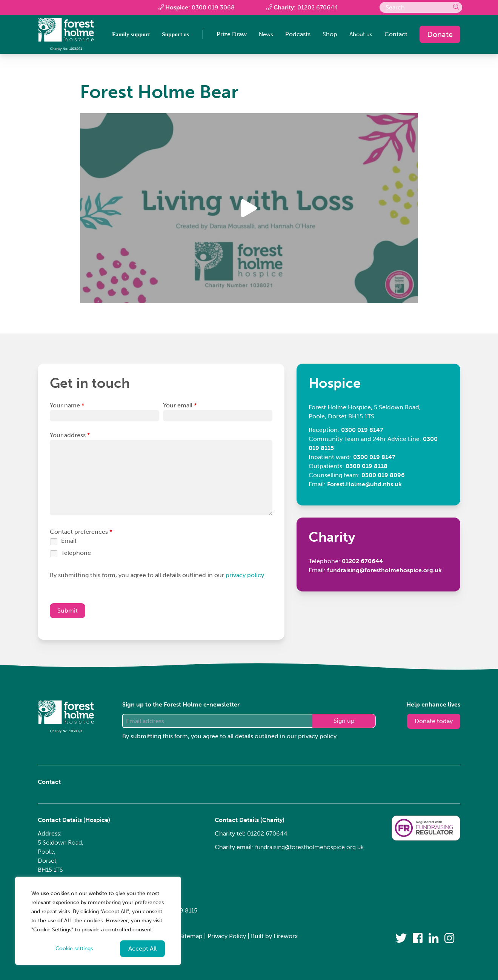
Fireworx (286, 936)
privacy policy (245, 578)
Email (69, 543)
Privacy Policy (227, 936)
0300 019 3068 (213, 7)
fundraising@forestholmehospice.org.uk (309, 847)
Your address (70, 438)
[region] (98, 921)
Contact (396, 35)
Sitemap (191, 936)
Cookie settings (74, 949)
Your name (67, 408)
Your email (180, 408)
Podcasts (296, 35)
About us (360, 35)
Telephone (76, 555)
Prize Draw (228, 35)
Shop (328, 35)
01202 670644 (318, 7)
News (263, 35)
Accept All (142, 949)
